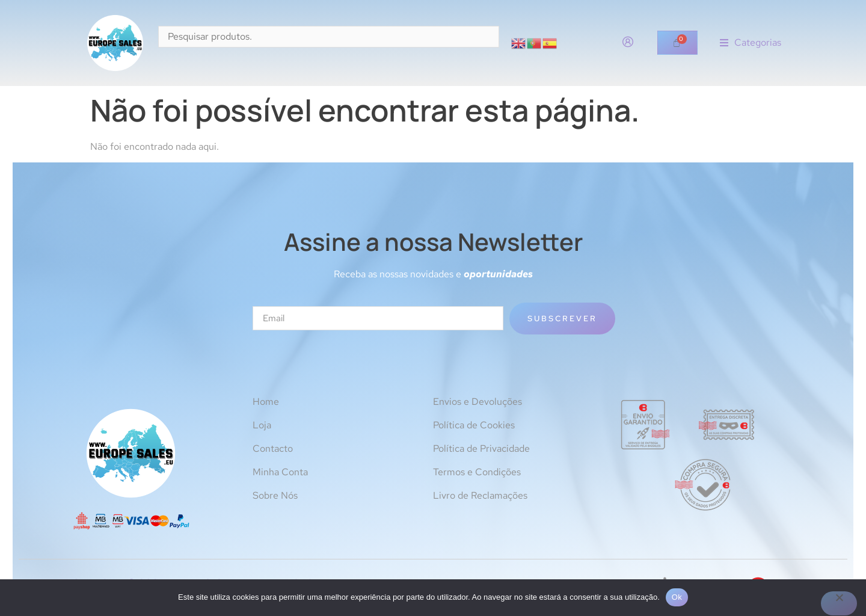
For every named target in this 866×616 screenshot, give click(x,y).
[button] (751, 43)
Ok (677, 597)
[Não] (839, 603)
